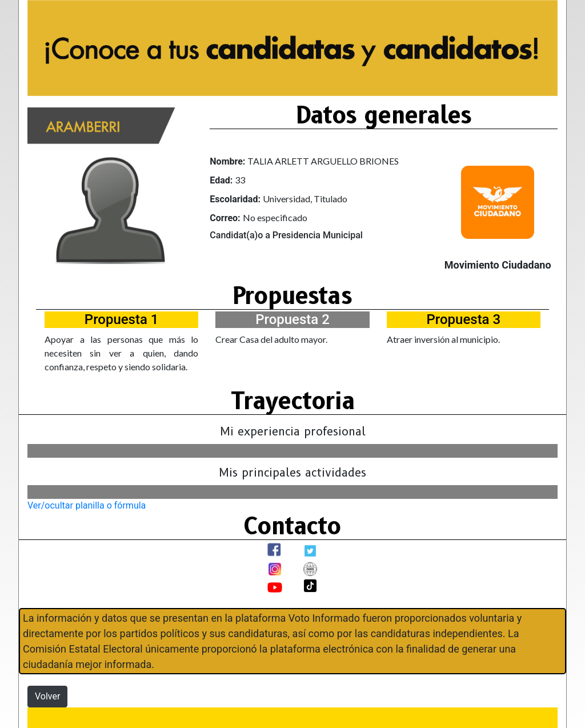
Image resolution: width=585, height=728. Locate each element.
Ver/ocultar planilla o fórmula (87, 505)
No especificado (275, 217)
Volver (47, 696)
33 (240, 180)
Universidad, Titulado (305, 199)
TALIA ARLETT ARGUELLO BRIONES (323, 161)
